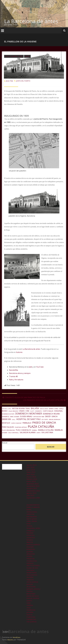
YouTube (40, 367)
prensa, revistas (33, 598)
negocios (30, 580)
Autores (19, 352)
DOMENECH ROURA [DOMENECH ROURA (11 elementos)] (51, 414)
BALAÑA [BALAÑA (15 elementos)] (35, 408)
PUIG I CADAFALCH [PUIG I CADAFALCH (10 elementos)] (23, 430)
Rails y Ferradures (16, 380)
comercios (31, 535)
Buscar (5, 443)
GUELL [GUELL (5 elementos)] (14, 420)
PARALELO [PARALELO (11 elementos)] (27, 423)
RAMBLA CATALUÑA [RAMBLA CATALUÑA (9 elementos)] (46, 430)
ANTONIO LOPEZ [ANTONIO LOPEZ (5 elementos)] (7, 409)
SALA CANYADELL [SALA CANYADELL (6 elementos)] (13, 433)
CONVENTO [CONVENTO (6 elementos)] (38, 411)
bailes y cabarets (33, 507)
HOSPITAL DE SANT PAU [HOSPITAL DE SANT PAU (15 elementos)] (28, 419)
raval (29, 608)
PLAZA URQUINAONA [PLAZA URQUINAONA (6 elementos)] (8, 430)
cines (29, 523)
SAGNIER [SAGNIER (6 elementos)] (5, 433)
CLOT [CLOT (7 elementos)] (32, 411)
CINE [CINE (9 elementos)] (27, 411)
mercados (30, 570)
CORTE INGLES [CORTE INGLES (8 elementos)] (48, 411)
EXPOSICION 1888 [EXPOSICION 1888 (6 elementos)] (39, 417)
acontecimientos (33, 505)
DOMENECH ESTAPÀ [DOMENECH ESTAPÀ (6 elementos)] (8, 414)
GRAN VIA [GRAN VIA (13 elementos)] (6, 419)
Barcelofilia (14, 370)
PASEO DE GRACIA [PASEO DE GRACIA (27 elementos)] (44, 423)
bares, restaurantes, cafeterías (32, 512)
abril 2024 (30, 474)
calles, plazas (32, 521)
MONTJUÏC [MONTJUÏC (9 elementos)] (6, 423)
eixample (30, 547)
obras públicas (32, 582)
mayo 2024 (31, 472)
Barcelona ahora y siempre (20, 373)
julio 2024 (30, 467)
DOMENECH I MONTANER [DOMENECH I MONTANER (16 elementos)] (29, 414)
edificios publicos (33, 545)
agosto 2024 (31, 465)
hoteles (30, 556)
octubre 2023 (32, 488)
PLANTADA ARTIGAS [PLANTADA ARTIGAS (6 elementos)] (21, 427)
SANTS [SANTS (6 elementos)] (38, 433)
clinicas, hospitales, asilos (14, 56)
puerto (27, 56)
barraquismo (32, 516)
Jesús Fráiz (9, 81)
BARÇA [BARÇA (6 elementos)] (61, 409)
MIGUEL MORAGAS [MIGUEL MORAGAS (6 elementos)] (55, 419)
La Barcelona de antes (31, 21)
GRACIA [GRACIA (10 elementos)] (55, 416)
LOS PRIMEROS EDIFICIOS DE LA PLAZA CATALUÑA (45, 400)
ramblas (30, 605)
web (31, 367)
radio (29, 603)
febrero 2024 (32, 479)
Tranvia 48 (13, 376)
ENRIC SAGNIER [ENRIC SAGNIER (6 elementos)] (15, 417)
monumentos (32, 575)
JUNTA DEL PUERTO (23, 81)
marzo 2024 (31, 477)
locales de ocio (32, 568)
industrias (31, 559)
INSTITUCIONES (33, 566)
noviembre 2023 (33, 486)
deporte (30, 542)
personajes (31, 594)
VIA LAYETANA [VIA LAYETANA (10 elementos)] (47, 432)
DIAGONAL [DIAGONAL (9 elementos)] (59, 411)
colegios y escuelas (30, 532)
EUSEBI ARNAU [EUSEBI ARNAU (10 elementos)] (26, 416)
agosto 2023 (31, 493)
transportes (31, 619)
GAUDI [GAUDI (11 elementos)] (48, 416)
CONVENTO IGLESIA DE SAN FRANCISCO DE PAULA (24, 397)
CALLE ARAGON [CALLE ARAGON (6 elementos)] (13, 411)
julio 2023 (30, 495)
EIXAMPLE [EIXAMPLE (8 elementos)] (6, 416)
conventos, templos (31, 539)
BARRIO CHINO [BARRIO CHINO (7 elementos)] (54, 409)
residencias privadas (31, 611)
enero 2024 (31, 481)
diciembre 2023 (33, 484)
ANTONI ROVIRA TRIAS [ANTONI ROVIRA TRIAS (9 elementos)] (21, 408)
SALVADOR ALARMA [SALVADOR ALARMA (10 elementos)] (28, 432)
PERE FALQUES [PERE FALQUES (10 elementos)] (8, 427)
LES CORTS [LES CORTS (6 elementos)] (45, 419)
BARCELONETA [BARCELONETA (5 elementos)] (44, 409)
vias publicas (32, 622)
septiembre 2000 (33, 498)
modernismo (32, 573)
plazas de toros (33, 596)
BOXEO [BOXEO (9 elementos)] (5, 411)
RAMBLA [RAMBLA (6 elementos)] (35, 430)
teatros (29, 615)
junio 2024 (31, 470)
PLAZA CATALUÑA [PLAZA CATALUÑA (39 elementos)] (41, 427)
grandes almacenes (31, 553)
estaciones (31, 549)
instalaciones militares (32, 562)
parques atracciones (31, 585)
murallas (30, 577)
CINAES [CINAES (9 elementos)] (22, 411)
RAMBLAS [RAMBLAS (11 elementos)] (59, 430)
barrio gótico (32, 519)
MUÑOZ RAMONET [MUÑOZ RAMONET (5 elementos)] (16, 423)
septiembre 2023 (33, 491)
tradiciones (31, 617)
